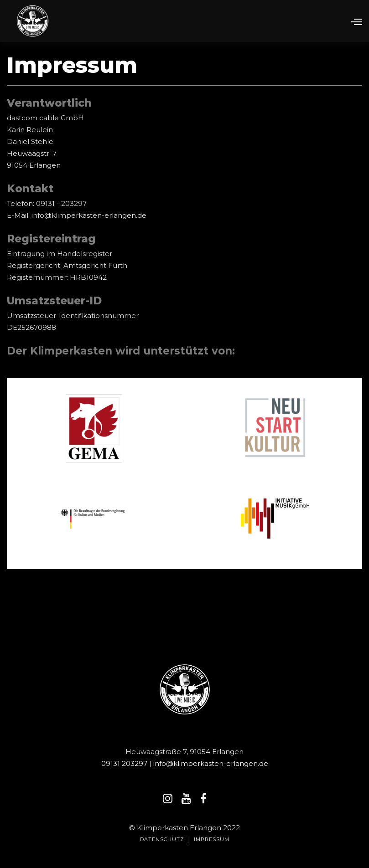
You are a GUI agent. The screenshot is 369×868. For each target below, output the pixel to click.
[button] (353, 21)
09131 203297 (125, 763)
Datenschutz (162, 839)
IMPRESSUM (212, 839)
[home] (33, 21)
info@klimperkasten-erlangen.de (211, 763)
